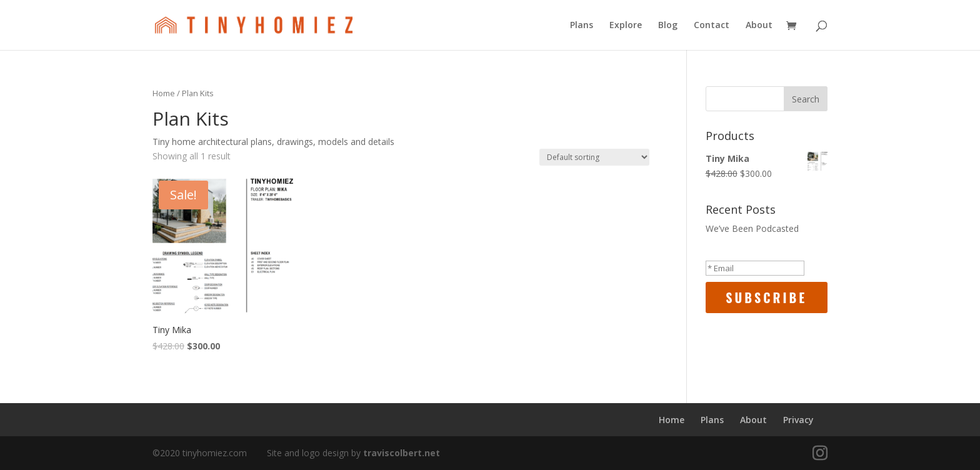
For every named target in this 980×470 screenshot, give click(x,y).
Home (164, 93)
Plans (582, 26)
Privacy (798, 420)
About (759, 26)
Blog (668, 26)
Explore (626, 26)
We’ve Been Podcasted (752, 228)
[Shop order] (594, 157)
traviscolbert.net (402, 453)
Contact (712, 26)
